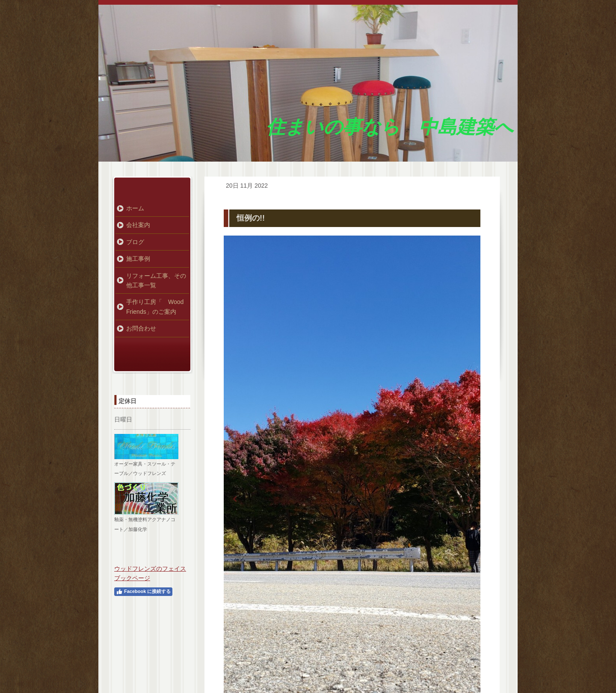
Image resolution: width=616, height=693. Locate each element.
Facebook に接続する (143, 592)
